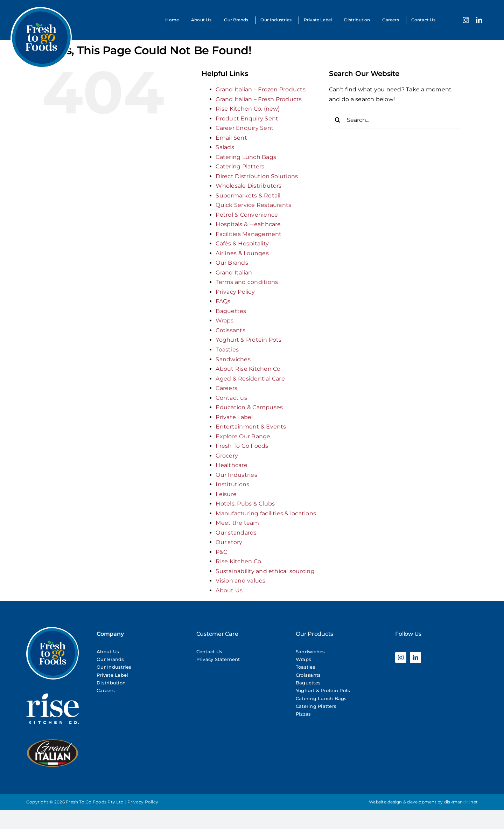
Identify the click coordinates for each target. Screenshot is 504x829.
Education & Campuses (249, 407)
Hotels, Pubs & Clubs (245, 504)
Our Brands (232, 263)
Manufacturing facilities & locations (266, 513)
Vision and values (240, 581)
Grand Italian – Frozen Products (260, 89)
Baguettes (231, 311)
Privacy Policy (235, 292)
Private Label (234, 417)
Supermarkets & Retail (248, 196)
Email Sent (231, 138)
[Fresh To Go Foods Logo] (41, 10)
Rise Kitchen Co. (239, 561)
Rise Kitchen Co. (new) (248, 109)
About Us (229, 590)
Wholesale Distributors (248, 186)
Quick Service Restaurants (253, 205)
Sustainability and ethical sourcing (265, 571)
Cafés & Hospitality (242, 243)
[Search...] (395, 120)
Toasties (227, 350)
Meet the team (237, 523)
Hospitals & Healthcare (248, 224)
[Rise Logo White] (52, 696)
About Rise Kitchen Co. (248, 369)
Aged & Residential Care (250, 379)
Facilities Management (248, 234)
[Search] (338, 120)
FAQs (223, 301)
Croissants (230, 330)
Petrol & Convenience (247, 215)
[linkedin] (479, 20)
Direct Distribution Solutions (257, 176)
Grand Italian (234, 273)
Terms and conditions (247, 282)
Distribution (111, 683)
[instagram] (466, 20)
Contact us (231, 398)
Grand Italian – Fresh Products (259, 99)
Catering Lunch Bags (246, 157)
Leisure (226, 494)
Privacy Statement (218, 659)
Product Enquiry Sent (247, 119)
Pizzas (303, 714)
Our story (229, 542)
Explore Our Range (243, 436)
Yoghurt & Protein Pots (248, 340)
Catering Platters (240, 166)
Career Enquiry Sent (245, 128)
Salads (225, 147)
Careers (226, 388)
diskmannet (461, 802)
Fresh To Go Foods (242, 446)
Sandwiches (233, 359)
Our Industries (236, 475)
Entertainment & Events (251, 427)
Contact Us (209, 652)
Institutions (232, 484)
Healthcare (231, 465)
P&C (221, 552)
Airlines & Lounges (242, 253)
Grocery (227, 456)
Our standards (236, 533)
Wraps (225, 321)
